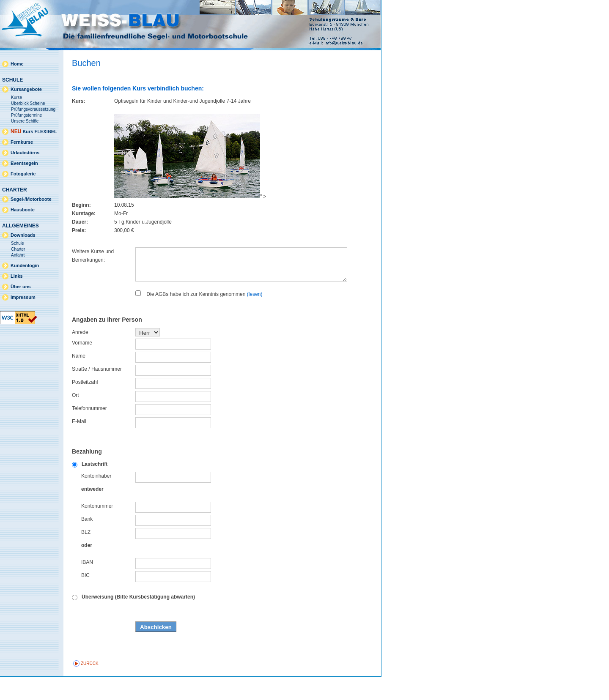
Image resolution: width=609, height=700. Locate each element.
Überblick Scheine (28, 103)
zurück (90, 687)
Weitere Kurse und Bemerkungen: (93, 256)
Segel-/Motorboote (31, 199)
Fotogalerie (23, 174)
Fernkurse (22, 142)
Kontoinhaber (96, 499)
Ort (75, 418)
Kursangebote (26, 89)
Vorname (82, 366)
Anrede (80, 355)
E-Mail (79, 445)
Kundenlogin (25, 265)
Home (17, 64)
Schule (18, 243)
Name (79, 379)
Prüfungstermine (26, 115)
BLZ (86, 555)
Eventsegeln (24, 163)
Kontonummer (97, 529)
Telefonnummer (89, 432)
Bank (87, 542)
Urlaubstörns (25, 153)
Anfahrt (18, 255)
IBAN (87, 585)
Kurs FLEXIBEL (34, 131)
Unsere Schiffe (25, 121)
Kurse (16, 97)
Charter (18, 249)
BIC (85, 599)
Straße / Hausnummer (97, 392)
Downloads (23, 235)
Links (17, 276)
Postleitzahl (85, 405)
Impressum (23, 297)
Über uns (21, 287)
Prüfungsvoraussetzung (33, 109)
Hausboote (23, 210)
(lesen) (255, 317)
